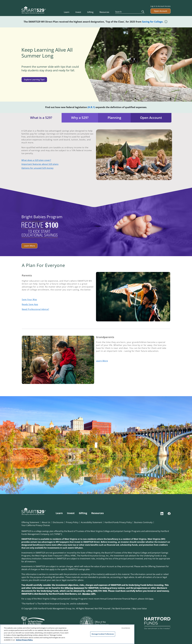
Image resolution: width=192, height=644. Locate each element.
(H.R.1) (91, 107)
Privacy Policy (72, 522)
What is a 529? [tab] (41, 118)
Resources (104, 12)
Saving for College (152, 22)
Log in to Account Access (161, 6)
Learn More (29, 246)
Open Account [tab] (151, 118)
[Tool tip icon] (166, 21)
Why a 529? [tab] (80, 118)
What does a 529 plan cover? (36, 160)
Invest (78, 12)
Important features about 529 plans (40, 164)
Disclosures (58, 522)
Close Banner (126, 628)
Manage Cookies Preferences (103, 635)
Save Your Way (29, 299)
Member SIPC (89, 594)
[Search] (130, 12)
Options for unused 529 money (37, 168)
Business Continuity (143, 522)
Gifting (90, 12)
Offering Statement (30, 522)
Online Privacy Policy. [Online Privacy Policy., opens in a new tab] (24, 641)
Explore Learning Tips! (34, 80)
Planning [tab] (114, 118)
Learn (67, 12)
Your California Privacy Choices (36, 525)
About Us (46, 522)
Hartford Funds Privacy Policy (118, 522)
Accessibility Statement (91, 522)
